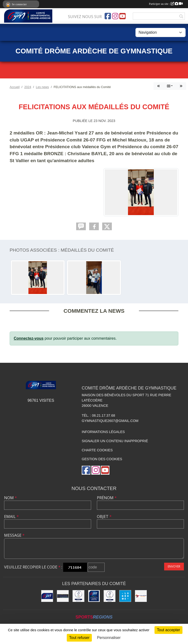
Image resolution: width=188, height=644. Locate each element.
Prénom (107, 498)
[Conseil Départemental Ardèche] (63, 596)
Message (14, 535)
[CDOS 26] (110, 596)
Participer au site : (166, 4)
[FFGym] (47, 596)
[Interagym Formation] (141, 596)
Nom (10, 498)
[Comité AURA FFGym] (94, 596)
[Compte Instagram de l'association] (115, 16)
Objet (104, 516)
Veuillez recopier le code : (33, 567)
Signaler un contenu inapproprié (115, 441)
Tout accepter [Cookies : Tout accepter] (168, 630)
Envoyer (174, 566)
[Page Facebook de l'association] (108, 16)
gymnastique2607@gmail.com (110, 421)
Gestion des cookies (102, 459)
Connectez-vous (29, 338)
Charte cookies (97, 450)
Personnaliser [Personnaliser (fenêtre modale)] (109, 638)
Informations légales (103, 432)
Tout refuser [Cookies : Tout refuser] (79, 638)
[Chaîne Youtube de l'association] (122, 16)
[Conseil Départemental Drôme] (125, 596)
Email (11, 516)
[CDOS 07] (78, 596)
